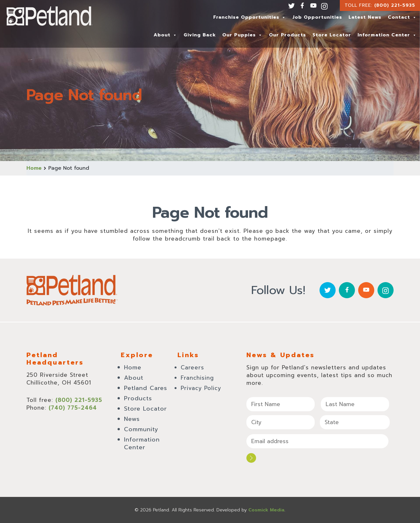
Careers (192, 367)
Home (34, 168)
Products (138, 398)
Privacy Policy (201, 388)
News (132, 419)
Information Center (387, 35)
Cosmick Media (266, 510)
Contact (402, 17)
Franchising (197, 378)
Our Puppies (242, 35)
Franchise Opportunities (250, 17)
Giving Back (200, 35)
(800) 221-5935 (395, 5)
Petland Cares (146, 388)
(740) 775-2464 (73, 408)
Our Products (287, 35)
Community (141, 429)
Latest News (365, 17)
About (165, 35)
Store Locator (332, 35)
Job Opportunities (317, 17)
